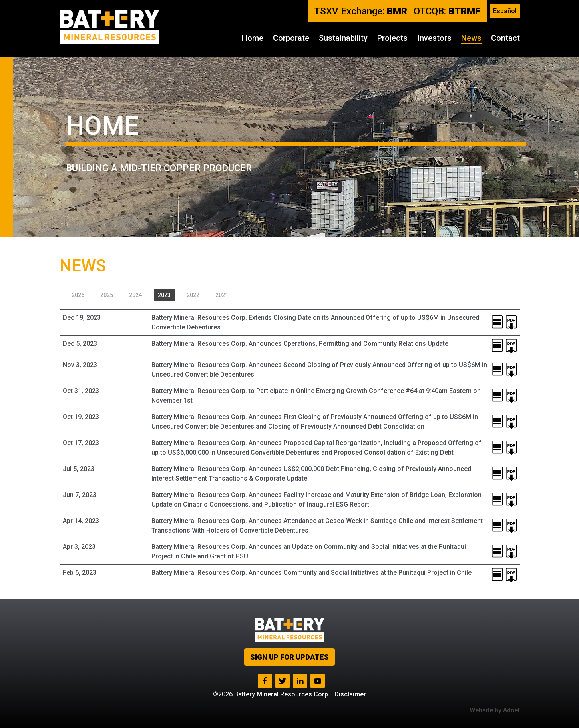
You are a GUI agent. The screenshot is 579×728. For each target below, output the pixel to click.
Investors (434, 38)
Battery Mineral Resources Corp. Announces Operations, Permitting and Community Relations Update (300, 344)
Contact (505, 38)
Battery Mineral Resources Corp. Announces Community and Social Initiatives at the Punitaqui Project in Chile (311, 573)
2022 (193, 295)
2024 (135, 295)
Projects (392, 38)
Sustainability (343, 38)
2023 (164, 295)
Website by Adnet (495, 710)
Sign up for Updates (289, 657)
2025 (107, 295)
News (471, 38)
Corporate (291, 38)
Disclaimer (350, 694)
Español (505, 11)
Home (253, 38)
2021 (222, 295)
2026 (78, 295)
